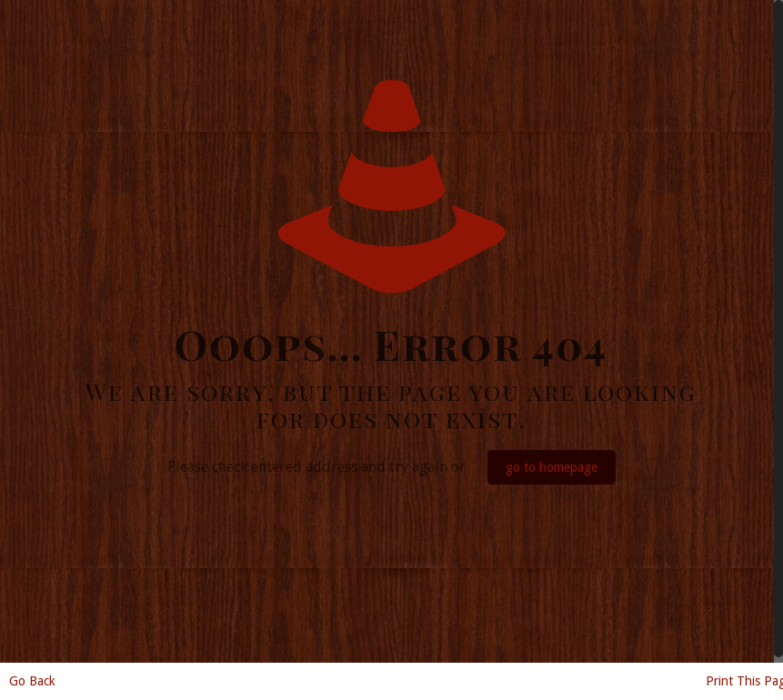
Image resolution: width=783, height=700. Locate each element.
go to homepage (552, 467)
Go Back (32, 681)
